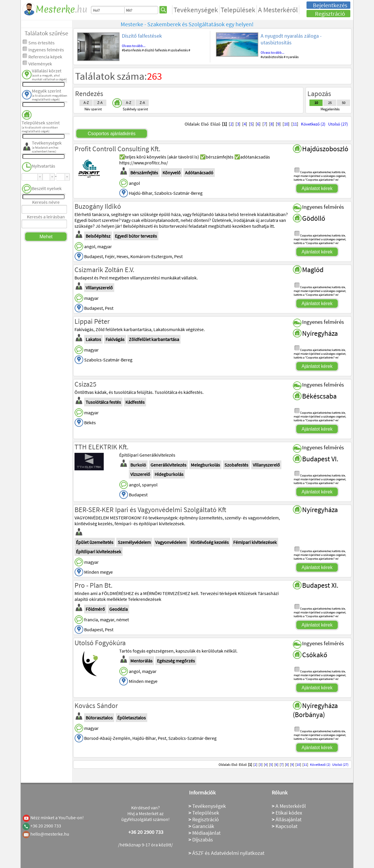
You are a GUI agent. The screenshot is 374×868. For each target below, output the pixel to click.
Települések (238, 10)
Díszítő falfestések (142, 36)
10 (316, 103)
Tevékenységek (196, 10)
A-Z (86, 103)
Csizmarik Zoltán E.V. (104, 270)
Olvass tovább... (134, 46)
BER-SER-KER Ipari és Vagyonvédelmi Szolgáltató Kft (150, 510)
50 (344, 103)
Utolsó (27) (338, 124)
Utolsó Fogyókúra (100, 643)
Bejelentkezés (330, 5)
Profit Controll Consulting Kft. (117, 149)
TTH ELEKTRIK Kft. (102, 447)
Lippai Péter (92, 321)
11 (295, 124)
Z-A (100, 103)
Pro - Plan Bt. (93, 585)
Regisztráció (330, 14)
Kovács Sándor (96, 706)
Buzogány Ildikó (98, 206)
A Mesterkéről (278, 10)
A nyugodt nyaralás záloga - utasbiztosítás (291, 39)
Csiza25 (85, 384)
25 (330, 103)
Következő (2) (313, 124)
